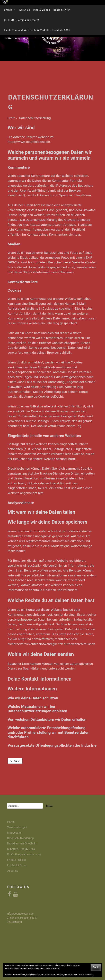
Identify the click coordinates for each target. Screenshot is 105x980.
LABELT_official (16, 860)
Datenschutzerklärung (20, 838)
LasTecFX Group (17, 865)
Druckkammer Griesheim (22, 844)
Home (11, 822)
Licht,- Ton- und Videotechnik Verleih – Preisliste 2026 (37, 30)
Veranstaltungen (17, 827)
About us (24, 10)
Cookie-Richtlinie (86, 975)
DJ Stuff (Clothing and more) (22, 20)
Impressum (14, 833)
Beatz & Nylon (62, 10)
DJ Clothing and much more (24, 854)
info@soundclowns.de (20, 914)
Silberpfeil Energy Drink (21, 849)
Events (10, 10)
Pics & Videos (42, 10)
